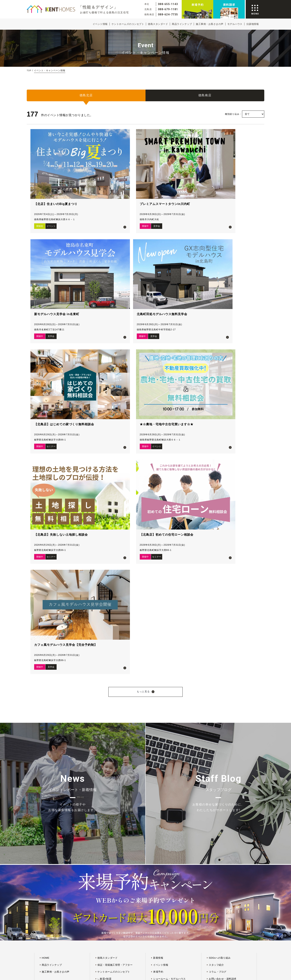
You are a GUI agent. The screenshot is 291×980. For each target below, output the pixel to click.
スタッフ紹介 (216, 633)
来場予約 (158, 639)
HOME (46, 625)
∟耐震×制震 (104, 646)
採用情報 (214, 660)
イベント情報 (100, 24)
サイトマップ (133, 721)
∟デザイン (104, 660)
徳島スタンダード (158, 24)
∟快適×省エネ (106, 653)
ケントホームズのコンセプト (128, 24)
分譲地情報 (253, 24)
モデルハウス (235, 24)
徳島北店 (86, 97)
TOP (29, 70)
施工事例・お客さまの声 (210, 24)
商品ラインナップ (182, 24)
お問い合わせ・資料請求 (223, 646)
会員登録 (158, 667)
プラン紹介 (159, 660)
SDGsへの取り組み (220, 625)
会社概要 (214, 653)
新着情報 (158, 625)
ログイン (158, 674)
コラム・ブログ (218, 639)
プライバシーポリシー (154, 721)
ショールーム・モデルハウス (169, 646)
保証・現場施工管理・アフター (115, 633)
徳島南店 (205, 97)
